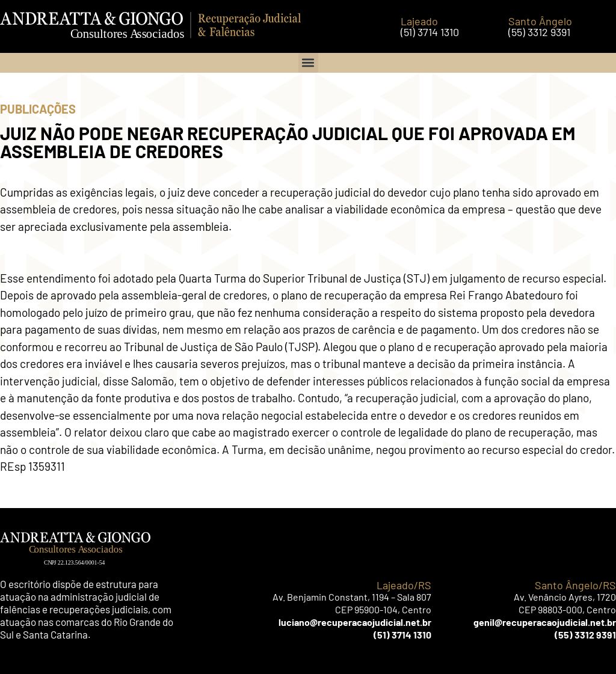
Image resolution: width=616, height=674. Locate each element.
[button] (308, 63)
